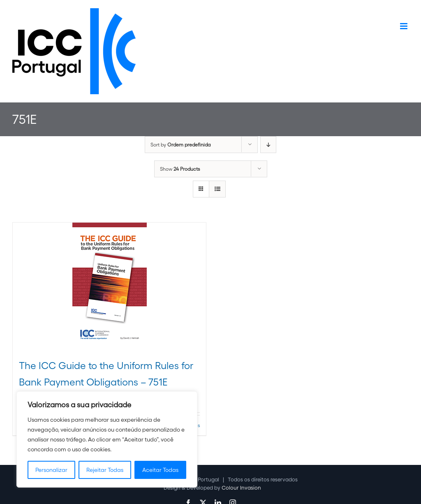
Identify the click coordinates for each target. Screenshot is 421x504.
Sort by (180, 145)
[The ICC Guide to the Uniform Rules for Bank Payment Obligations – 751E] (109, 286)
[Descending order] (268, 145)
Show (180, 169)
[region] (107, 439)
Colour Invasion (241, 488)
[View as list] (217, 189)
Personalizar (51, 470)
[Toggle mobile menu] (404, 26)
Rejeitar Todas (105, 470)
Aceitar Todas (160, 470)
